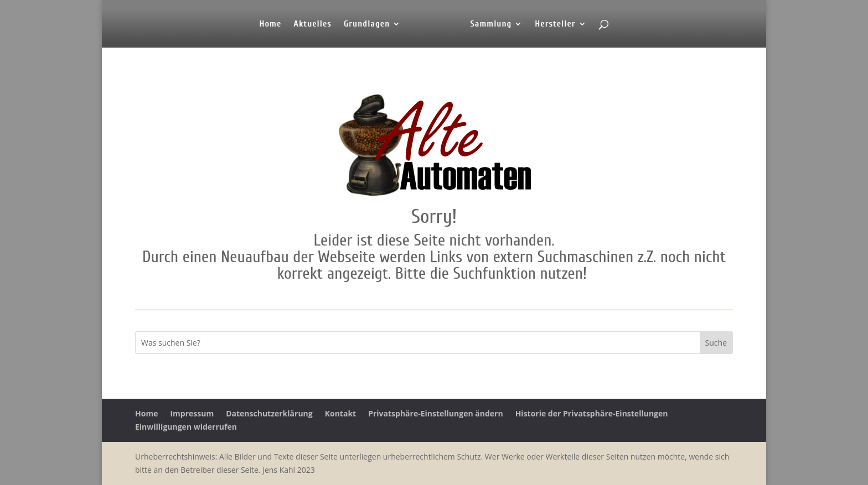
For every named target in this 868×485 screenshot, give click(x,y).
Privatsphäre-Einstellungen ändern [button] (435, 413)
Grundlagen (367, 24)
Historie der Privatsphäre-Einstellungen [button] (592, 413)
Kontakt (340, 413)
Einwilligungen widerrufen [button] (186, 427)
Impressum (192, 413)
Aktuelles (312, 24)
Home (270, 24)
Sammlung (491, 24)
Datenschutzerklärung (269, 413)
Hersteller (555, 24)
